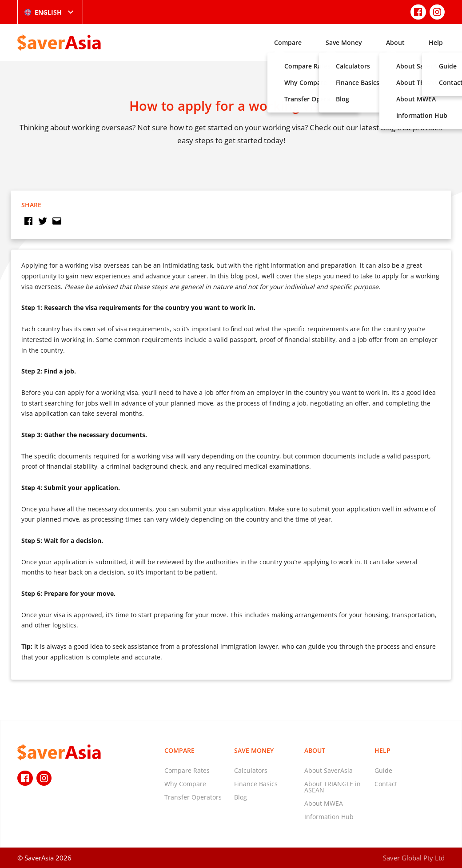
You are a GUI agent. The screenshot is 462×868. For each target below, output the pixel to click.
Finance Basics (256, 784)
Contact (386, 784)
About (395, 42)
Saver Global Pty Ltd (414, 858)
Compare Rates (187, 770)
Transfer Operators (193, 797)
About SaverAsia (329, 770)
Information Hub (329, 817)
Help (436, 42)
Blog (241, 797)
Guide (383, 770)
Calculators (251, 770)
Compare (288, 42)
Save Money (344, 42)
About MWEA (324, 803)
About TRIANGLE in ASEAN (333, 787)
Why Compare (185, 784)
